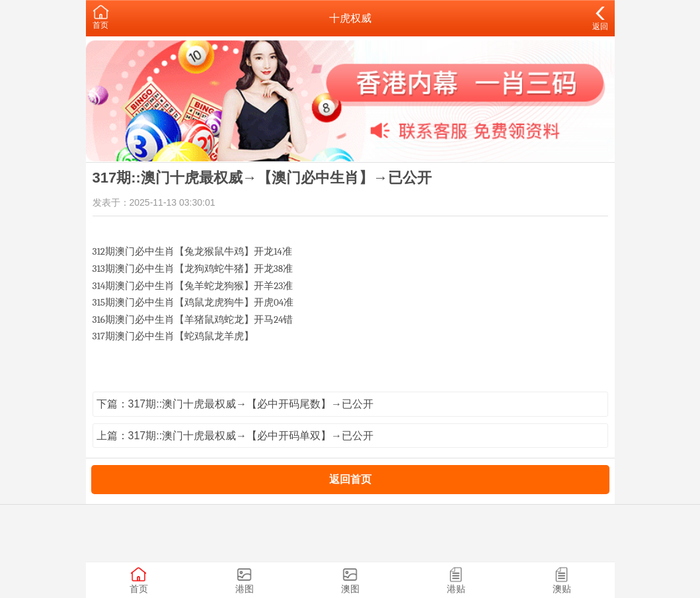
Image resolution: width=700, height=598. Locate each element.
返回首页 (350, 479)
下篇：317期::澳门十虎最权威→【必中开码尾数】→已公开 (235, 404)
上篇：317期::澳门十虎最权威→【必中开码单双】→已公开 (235, 436)
